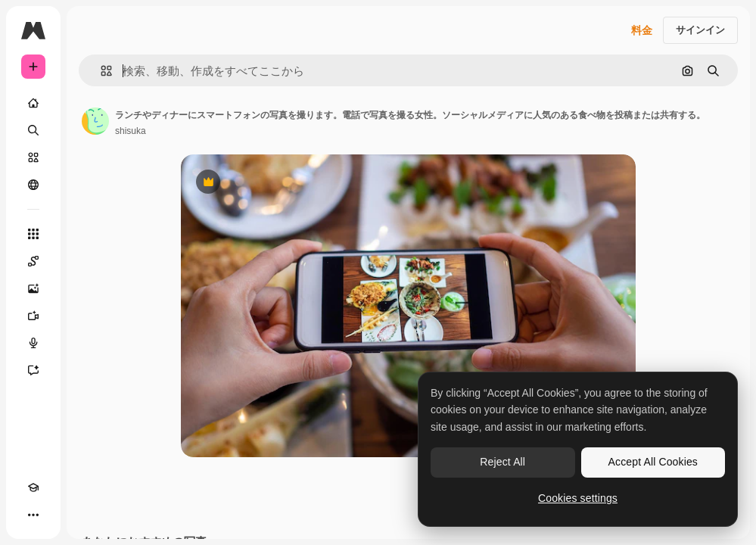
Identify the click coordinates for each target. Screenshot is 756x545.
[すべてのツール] (33, 234)
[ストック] (33, 157)
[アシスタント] (33, 370)
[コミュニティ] (33, 185)
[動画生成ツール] (33, 316)
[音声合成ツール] (33, 343)
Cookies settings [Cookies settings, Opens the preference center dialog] (578, 498)
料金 (642, 30)
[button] (100, 71)
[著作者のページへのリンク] (95, 121)
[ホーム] (33, 103)
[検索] (33, 130)
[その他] (33, 515)
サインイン (700, 30)
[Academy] (33, 487)
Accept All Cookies (653, 462)
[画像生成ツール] (33, 288)
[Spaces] (33, 261)
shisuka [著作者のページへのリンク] (131, 131)
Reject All (502, 462)
